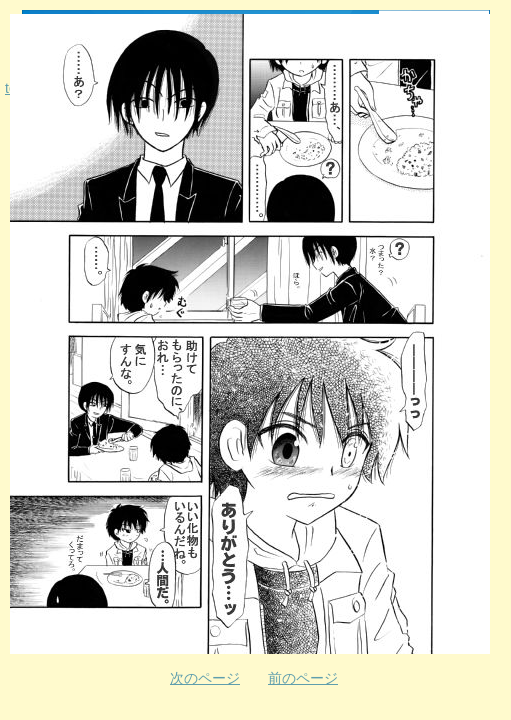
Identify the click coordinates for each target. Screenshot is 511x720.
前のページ (303, 678)
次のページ (205, 678)
